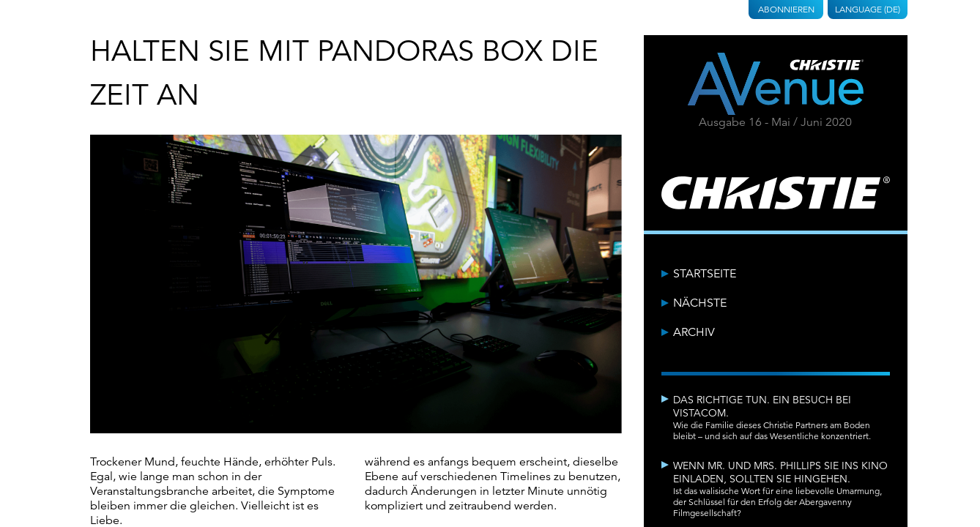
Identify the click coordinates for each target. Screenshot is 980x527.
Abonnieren (786, 9)
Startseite (705, 274)
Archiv (694, 332)
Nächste (700, 303)
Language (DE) (868, 9)
